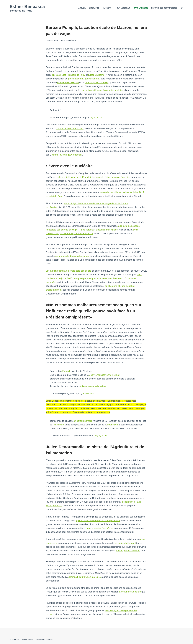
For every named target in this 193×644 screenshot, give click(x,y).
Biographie (94, 8)
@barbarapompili (83, 421)
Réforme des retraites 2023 (164, 8)
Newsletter (28, 639)
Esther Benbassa (27, 7)
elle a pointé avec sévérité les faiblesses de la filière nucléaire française (94, 177)
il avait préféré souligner (128, 551)
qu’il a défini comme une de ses (98, 521)
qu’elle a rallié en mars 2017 (69, 128)
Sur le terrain (124, 8)
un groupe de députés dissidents (72, 256)
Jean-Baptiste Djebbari (97, 82)
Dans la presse (141, 8)
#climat (116, 375)
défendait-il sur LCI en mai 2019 (85, 577)
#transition (112, 425)
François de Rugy (76, 75)
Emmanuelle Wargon (68, 82)
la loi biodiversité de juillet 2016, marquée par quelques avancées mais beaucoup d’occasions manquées (94, 278)
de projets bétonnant (125, 543)
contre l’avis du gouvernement (67, 155)
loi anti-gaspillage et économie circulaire (102, 90)
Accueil (82, 8)
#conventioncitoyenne (100, 375)
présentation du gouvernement (84, 79)
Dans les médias (68, 40)
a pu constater (100, 528)
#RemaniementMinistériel (93, 386)
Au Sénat (108, 8)
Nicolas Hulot (59, 75)
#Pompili (66, 371)
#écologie (59, 425)
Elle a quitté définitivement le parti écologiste (68, 271)
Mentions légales (45, 639)
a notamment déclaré (130, 592)
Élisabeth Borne (96, 75)
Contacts (14, 639)
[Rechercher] (182, 8)
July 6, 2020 (96, 117)
